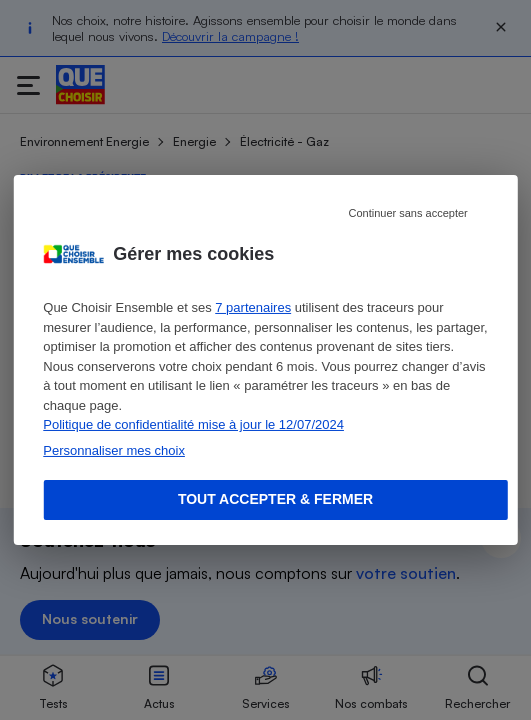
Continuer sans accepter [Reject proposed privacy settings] (407, 213)
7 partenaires (253, 307)
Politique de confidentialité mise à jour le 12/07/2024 (193, 424)
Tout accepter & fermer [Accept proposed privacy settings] (275, 499)
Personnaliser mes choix (114, 450)
